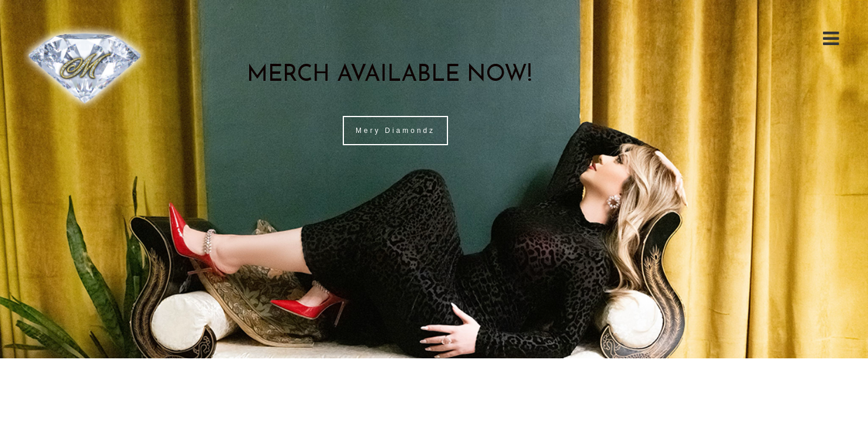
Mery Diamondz (395, 131)
